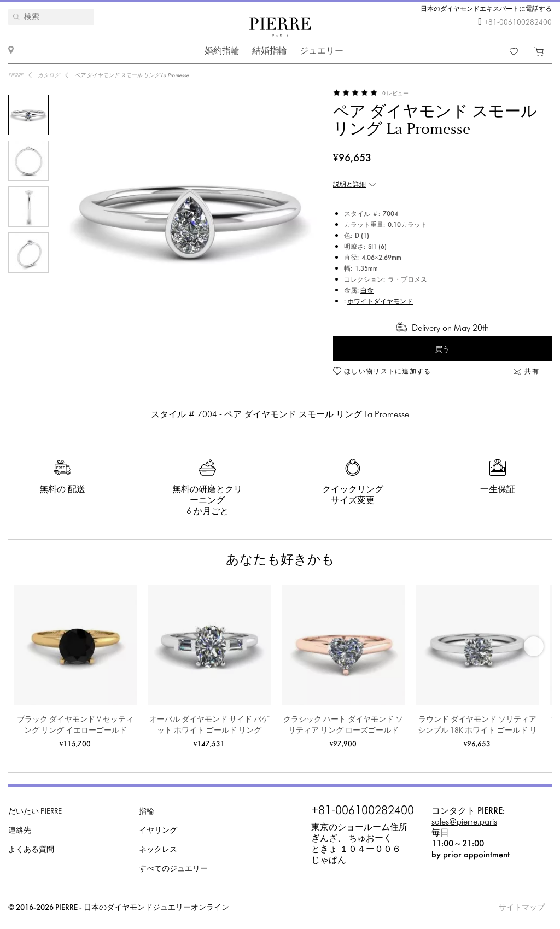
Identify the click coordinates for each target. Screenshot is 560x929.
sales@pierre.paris (464, 822)
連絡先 (20, 831)
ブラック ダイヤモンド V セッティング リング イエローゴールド (75, 725)
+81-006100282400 (518, 23)
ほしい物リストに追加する (388, 372)
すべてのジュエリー (173, 869)
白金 (367, 291)
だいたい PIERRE (35, 812)
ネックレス (158, 850)
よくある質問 (31, 850)
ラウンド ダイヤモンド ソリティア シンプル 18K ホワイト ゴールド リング (477, 726)
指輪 (147, 812)
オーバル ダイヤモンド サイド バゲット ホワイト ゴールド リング (209, 725)
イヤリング (158, 831)
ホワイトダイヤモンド (380, 302)
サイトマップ (522, 908)
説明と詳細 (349, 185)
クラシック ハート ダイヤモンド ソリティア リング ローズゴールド (343, 725)
